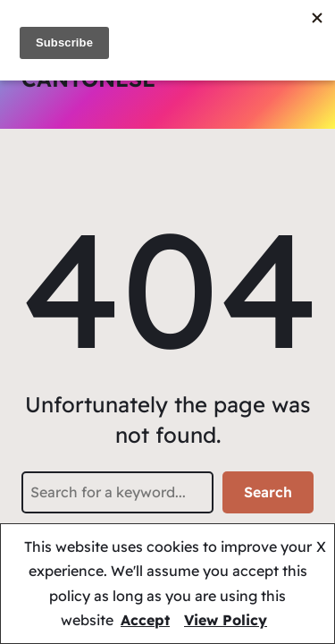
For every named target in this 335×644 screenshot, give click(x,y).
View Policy (226, 620)
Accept (145, 620)
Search (268, 492)
